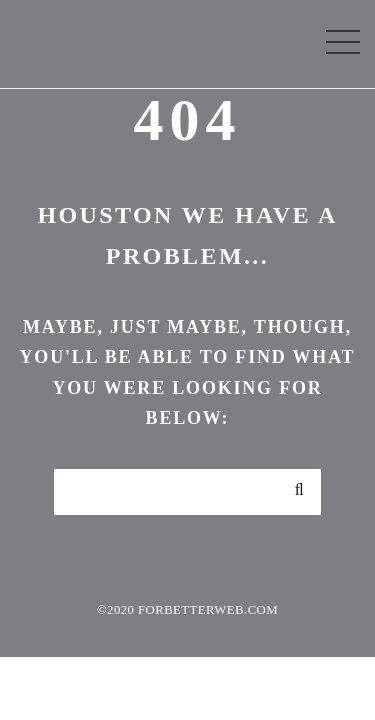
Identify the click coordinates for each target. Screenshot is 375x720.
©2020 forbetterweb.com (187, 610)
